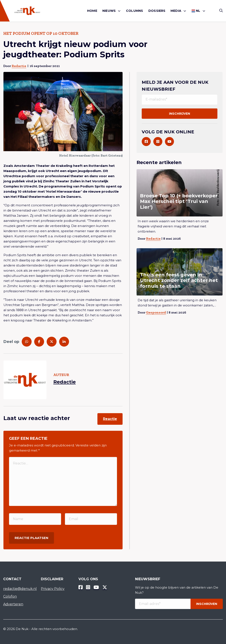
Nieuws (109, 11)
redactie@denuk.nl (19, 589)
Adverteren (13, 604)
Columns (135, 11)
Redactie (19, 66)
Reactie (110, 419)
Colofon (10, 596)
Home (92, 11)
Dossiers (157, 11)
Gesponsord (156, 312)
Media (176, 11)
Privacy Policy (53, 589)
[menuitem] (92, 11)
